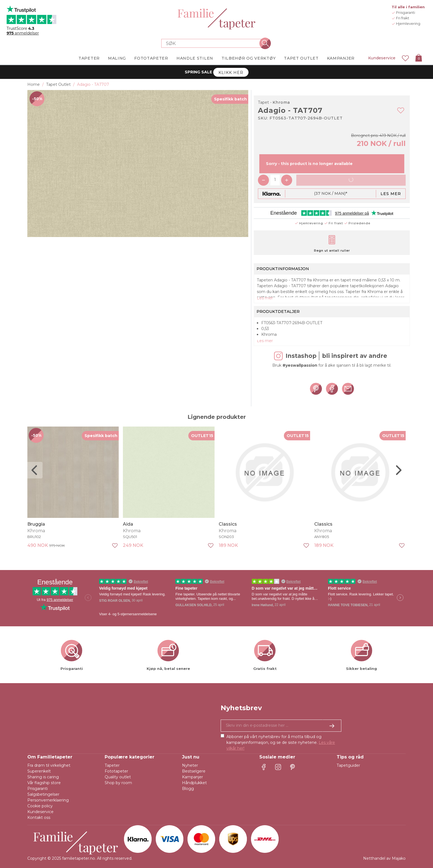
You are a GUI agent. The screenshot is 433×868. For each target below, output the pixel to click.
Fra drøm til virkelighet (49, 765)
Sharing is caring (43, 777)
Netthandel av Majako (384, 858)
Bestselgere (194, 771)
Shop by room (118, 783)
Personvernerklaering (48, 800)
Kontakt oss (39, 818)
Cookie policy (40, 806)
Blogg (188, 789)
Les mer (391, 194)
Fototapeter (116, 771)
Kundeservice (382, 58)
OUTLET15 (202, 436)
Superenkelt (39, 771)
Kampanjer (192, 777)
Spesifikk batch (230, 99)
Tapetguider (348, 765)
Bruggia (36, 524)
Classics (228, 524)
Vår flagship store (44, 783)
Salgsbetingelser (43, 794)
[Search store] (213, 43)
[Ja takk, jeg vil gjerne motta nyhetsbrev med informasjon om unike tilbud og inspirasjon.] (281, 726)
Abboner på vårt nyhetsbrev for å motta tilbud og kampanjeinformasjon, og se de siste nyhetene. (281, 742)
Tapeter (112, 765)
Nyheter (190, 765)
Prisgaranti (38, 789)
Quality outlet (118, 777)
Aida (128, 524)
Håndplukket (194, 783)
